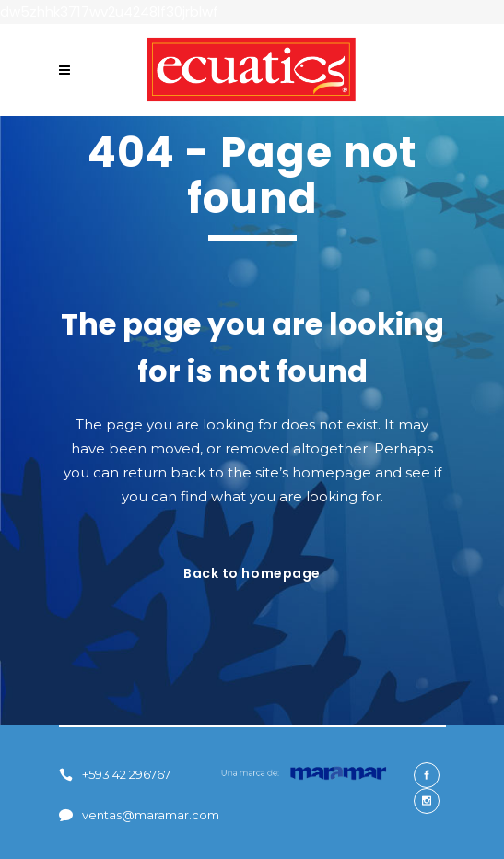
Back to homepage (252, 573)
